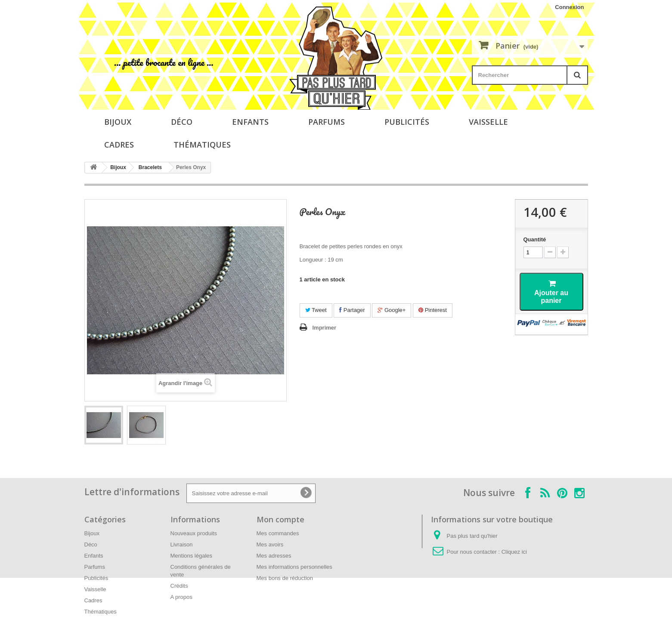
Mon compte (280, 519)
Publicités (407, 122)
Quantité (535, 239)
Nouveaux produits (194, 533)
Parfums (327, 122)
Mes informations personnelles (294, 567)
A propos (181, 597)
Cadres (119, 145)
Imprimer (325, 328)
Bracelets (150, 167)
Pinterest (433, 310)
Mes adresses (274, 556)
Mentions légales (192, 556)
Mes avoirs (270, 544)
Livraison (182, 544)
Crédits (179, 586)
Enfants (250, 122)
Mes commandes (278, 533)
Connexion (569, 7)
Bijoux (118, 122)
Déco (182, 122)
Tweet (316, 310)
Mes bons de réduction (285, 578)
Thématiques (202, 145)
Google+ (392, 310)
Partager (352, 310)
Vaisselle (488, 122)
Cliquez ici (514, 552)
